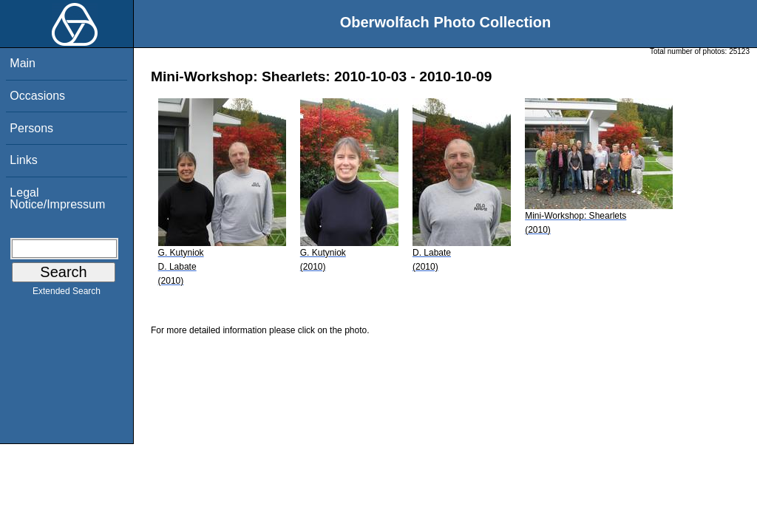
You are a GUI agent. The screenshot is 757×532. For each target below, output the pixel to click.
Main (23, 63)
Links (23, 160)
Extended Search (67, 294)
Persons (31, 128)
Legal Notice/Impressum (57, 198)
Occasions (37, 96)
